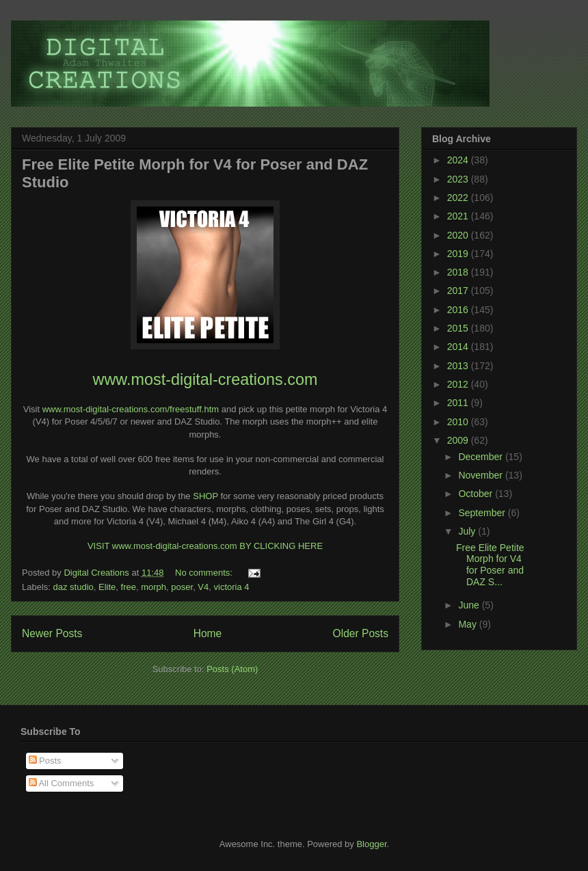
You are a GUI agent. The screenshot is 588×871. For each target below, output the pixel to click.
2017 (459, 291)
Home (208, 633)
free (129, 587)
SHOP (205, 496)
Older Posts (361, 633)
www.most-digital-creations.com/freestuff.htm (131, 409)
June (470, 605)
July (468, 531)
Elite (107, 587)
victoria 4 (232, 587)
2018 (459, 272)
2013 (459, 366)
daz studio (73, 587)
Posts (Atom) (232, 669)
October (477, 494)
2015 (459, 328)
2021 (459, 216)
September (483, 513)
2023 (459, 179)
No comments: (205, 573)
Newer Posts (52, 633)
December (481, 457)
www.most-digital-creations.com (205, 379)
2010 (459, 422)
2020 (459, 235)
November (481, 475)
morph (153, 587)
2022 (459, 198)
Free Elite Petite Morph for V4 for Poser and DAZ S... (490, 565)
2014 (459, 347)
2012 (459, 384)
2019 (459, 254)
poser (182, 587)
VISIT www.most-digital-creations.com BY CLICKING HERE (205, 546)
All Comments (62, 783)
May (468, 624)
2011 (459, 403)
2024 (459, 160)
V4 (203, 587)
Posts (45, 761)
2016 (459, 310)
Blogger (371, 844)
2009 (459, 440)
